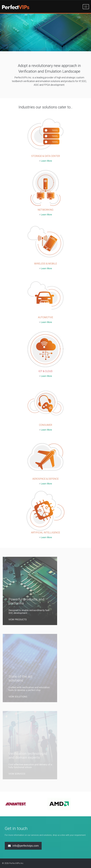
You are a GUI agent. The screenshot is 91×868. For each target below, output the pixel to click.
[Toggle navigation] (86, 7)
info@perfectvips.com (23, 846)
